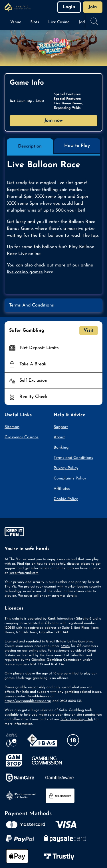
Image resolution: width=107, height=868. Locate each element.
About (59, 437)
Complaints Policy (70, 478)
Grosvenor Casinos (22, 437)
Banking (61, 448)
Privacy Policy (66, 468)
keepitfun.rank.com (24, 573)
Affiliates (62, 489)
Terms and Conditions (73, 458)
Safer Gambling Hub (77, 719)
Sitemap (12, 427)
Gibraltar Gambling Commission (56, 660)
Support (61, 427)
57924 (65, 646)
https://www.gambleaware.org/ (28, 701)
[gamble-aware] (53, 533)
